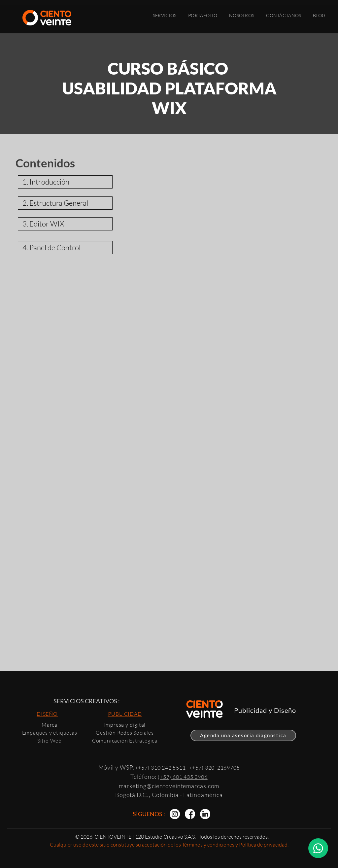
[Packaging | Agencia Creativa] (190, 814)
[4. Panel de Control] (65, 248)
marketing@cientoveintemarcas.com (169, 786)
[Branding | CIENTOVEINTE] (175, 814)
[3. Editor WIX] (65, 224)
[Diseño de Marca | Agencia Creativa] (205, 814)
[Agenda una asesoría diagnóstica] (243, 735)
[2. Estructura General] (65, 203)
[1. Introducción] (65, 182)
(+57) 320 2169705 (215, 768)
